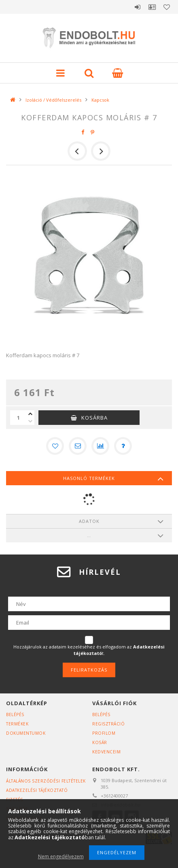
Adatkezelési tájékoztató (37, 790)
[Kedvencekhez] (55, 446)
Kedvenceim (106, 752)
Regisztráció (108, 724)
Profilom (104, 733)
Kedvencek (167, 7)
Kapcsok (100, 100)
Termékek (17, 724)
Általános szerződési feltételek (46, 781)
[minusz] (30, 421)
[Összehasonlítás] (100, 446)
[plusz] (30, 414)
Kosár (100, 742)
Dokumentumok (26, 733)
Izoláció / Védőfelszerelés (53, 100)
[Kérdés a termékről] (123, 446)
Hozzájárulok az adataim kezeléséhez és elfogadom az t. (89, 650)
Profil (152, 7)
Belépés (138, 7)
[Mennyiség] (18, 418)
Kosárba (94, 418)
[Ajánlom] (78, 446)
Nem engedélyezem (61, 856)
